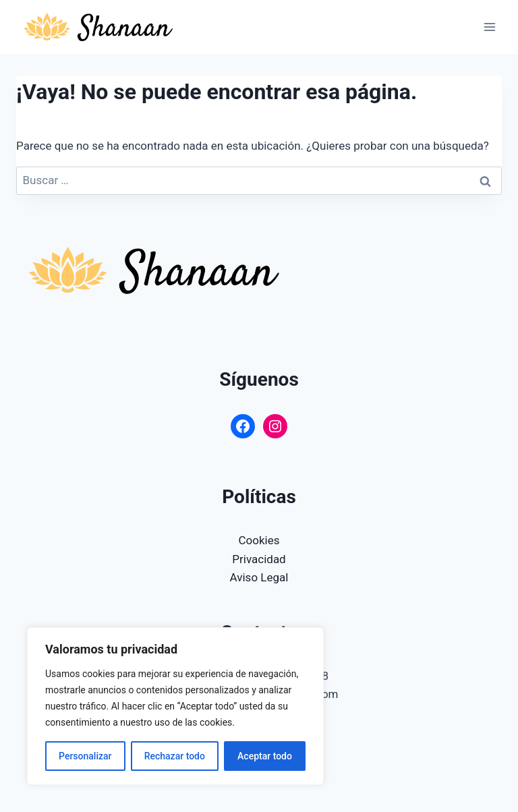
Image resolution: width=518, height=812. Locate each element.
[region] (175, 706)
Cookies (259, 540)
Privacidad (259, 559)
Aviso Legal (259, 577)
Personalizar (85, 756)
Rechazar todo (175, 756)
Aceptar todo (265, 756)
